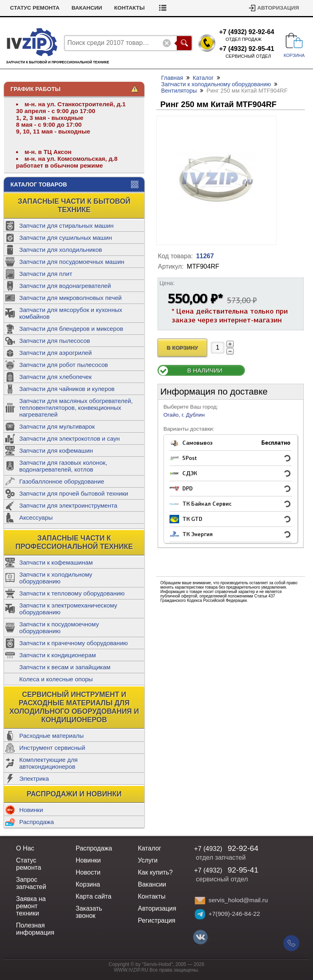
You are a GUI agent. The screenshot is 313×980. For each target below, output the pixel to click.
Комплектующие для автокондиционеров (48, 763)
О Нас (25, 848)
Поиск (184, 43)
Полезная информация (35, 929)
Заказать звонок (89, 912)
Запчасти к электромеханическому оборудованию (68, 609)
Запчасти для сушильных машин (66, 238)
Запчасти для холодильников (61, 250)
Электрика (34, 779)
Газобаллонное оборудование (62, 481)
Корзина (88, 884)
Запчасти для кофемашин (56, 451)
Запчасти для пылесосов (55, 341)
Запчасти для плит (46, 274)
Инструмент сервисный (52, 748)
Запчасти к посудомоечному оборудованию (59, 628)
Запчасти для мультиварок (57, 426)
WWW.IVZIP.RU (131, 970)
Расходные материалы (51, 736)
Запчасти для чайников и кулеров (67, 389)
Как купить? (155, 872)
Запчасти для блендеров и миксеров (71, 329)
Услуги (148, 860)
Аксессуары (36, 517)
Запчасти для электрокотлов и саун (70, 438)
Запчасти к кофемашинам (56, 562)
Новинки (31, 810)
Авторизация (278, 8)
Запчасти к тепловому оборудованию (72, 593)
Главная (172, 78)
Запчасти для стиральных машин (66, 226)
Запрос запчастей (31, 883)
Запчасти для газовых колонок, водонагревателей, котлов (63, 466)
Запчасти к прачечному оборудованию (74, 643)
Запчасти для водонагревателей (65, 286)
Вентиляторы (179, 91)
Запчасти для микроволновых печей (71, 298)
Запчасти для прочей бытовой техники (74, 493)
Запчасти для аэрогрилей (56, 353)
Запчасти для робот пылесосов (64, 365)
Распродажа (36, 822)
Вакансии (87, 8)
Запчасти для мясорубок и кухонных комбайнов (71, 313)
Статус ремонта (35, 8)
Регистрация (157, 920)
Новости (88, 872)
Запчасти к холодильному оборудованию (56, 578)
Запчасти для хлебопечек (56, 377)
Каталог (203, 78)
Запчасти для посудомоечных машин (72, 262)
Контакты (129, 8)
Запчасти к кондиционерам (58, 655)
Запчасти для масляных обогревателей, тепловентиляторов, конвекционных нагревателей (76, 408)
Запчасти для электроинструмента (68, 505)
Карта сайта (94, 896)
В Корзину (182, 348)
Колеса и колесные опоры (56, 679)
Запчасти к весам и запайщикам (65, 667)
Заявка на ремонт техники (31, 906)
